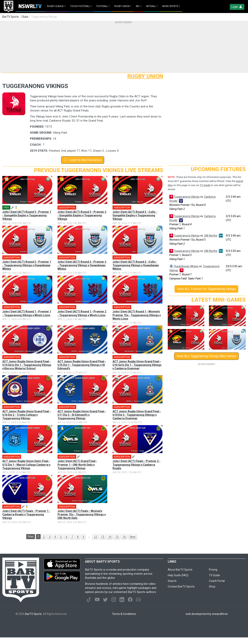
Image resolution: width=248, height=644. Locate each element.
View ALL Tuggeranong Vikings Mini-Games (206, 356)
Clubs (25, 17)
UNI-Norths (211, 236)
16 (124, 537)
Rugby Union (145, 76)
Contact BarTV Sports (181, 587)
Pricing (213, 570)
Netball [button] (151, 6)
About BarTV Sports (180, 570)
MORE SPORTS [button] (170, 6)
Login (237, 7)
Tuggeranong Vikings (187, 197)
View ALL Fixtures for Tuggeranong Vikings (206, 289)
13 (103, 537)
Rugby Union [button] (122, 6)
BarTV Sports (11, 17)
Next (133, 537)
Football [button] (102, 6)
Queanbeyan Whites (186, 266)
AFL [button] (138, 6)
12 (95, 537)
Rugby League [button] (55, 6)
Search (172, 581)
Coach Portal (217, 581)
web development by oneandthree (207, 614)
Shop (212, 587)
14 (110, 537)
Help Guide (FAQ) (178, 575)
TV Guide (205, 185)
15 (117, 537)
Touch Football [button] (80, 6)
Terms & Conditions (124, 614)
